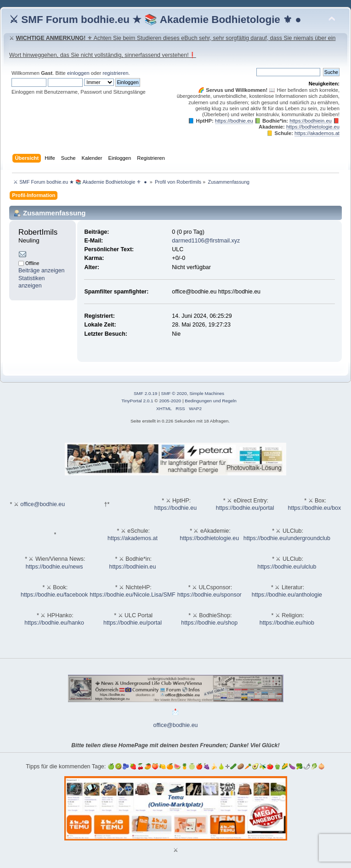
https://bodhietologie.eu (313, 127)
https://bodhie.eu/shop (209, 623)
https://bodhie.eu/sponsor (209, 595)
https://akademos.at (317, 133)
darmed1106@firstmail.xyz (206, 241)
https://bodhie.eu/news (54, 567)
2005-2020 (170, 401)
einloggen (78, 73)
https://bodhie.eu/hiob (287, 623)
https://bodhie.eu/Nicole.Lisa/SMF (132, 595)
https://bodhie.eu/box (314, 508)
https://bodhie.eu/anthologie (287, 595)
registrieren (115, 73)
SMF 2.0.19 (146, 393)
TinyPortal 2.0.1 (137, 401)
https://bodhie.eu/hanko (54, 623)
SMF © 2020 (174, 393)
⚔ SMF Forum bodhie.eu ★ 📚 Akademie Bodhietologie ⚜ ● (155, 20)
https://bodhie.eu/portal (245, 508)
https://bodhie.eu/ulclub (287, 567)
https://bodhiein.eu (311, 121)
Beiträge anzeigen (42, 271)
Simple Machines (207, 393)
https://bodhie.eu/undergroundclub (287, 538)
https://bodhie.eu (234, 121)
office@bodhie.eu (42, 504)
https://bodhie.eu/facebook (54, 595)
